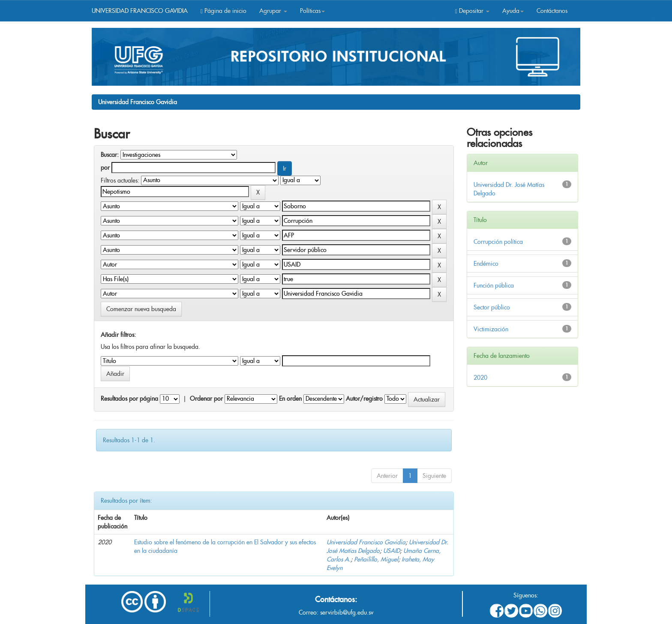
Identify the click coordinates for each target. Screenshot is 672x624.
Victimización (491, 329)
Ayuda (513, 11)
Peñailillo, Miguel (376, 559)
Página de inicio (223, 11)
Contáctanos (552, 11)
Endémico (486, 264)
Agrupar (273, 11)
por (105, 168)
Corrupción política (498, 242)
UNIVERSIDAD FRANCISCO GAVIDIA (140, 11)
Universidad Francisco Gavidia (138, 102)
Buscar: (110, 155)
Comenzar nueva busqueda (141, 309)
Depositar (472, 11)
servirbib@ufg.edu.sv (347, 612)
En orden (290, 399)
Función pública (494, 285)
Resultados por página (129, 399)
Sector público (492, 307)
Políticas (312, 11)
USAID (391, 551)
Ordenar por (206, 399)
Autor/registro (364, 399)
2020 (480, 378)
